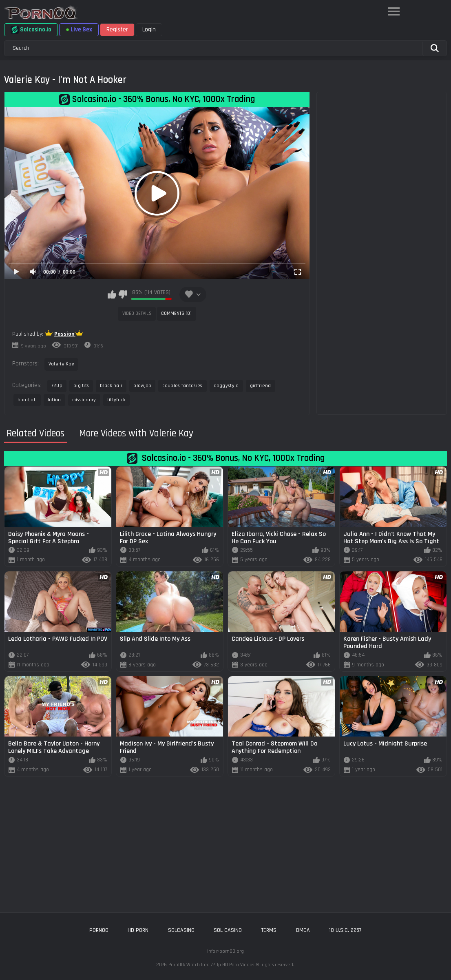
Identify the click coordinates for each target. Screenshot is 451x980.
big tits (81, 386)
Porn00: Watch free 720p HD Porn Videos (211, 965)
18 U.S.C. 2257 (345, 930)
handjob (27, 400)
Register (117, 30)
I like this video (112, 294)
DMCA (303, 930)
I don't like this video (123, 294)
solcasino (181, 930)
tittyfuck (117, 400)
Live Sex (79, 30)
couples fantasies (182, 386)
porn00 (99, 930)
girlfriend (261, 386)
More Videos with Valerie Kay (136, 434)
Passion (65, 334)
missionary (84, 400)
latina (54, 400)
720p (57, 386)
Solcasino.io (31, 30)
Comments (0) (176, 313)
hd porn (138, 930)
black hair (111, 386)
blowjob (142, 386)
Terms (269, 930)
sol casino (228, 930)
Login (149, 30)
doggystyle (226, 386)
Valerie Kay (61, 364)
